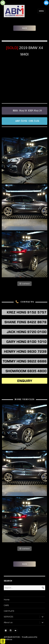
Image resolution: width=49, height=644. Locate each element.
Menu (41, 11)
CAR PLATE (9, 611)
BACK (24, 28)
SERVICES (8, 617)
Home (7, 600)
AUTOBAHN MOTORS (12, 637)
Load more (24, 284)
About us (8, 622)
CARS (6, 605)
